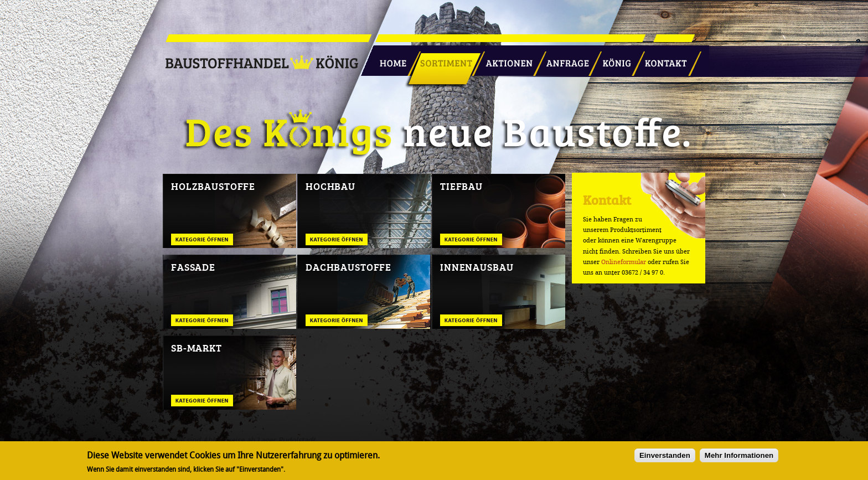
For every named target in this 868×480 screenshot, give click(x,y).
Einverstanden (665, 458)
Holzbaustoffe (213, 186)
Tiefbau (461, 186)
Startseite (389, 59)
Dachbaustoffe (348, 267)
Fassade (193, 267)
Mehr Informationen (739, 458)
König (612, 59)
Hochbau (330, 186)
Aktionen (506, 59)
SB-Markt (197, 348)
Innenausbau (477, 267)
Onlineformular (624, 262)
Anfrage (564, 59)
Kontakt (660, 59)
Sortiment (444, 59)
